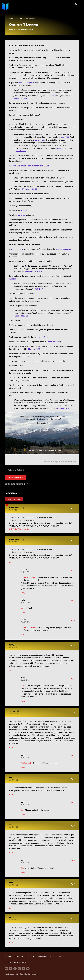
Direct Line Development (29, 974)
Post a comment (14, 499)
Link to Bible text (15, 477)
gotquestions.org (20, 151)
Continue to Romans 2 (15, 484)
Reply (11, 562)
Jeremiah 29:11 (54, 342)
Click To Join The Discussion (19, 529)
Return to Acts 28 (16, 470)
